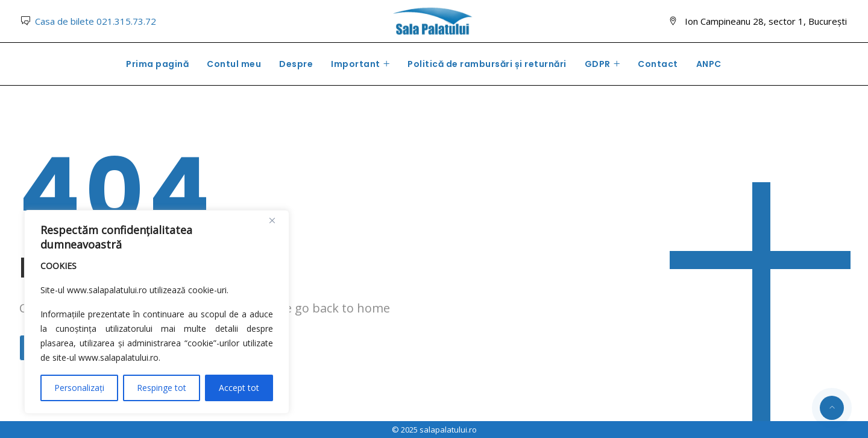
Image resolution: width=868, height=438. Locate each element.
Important (356, 64)
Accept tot (239, 388)
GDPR (598, 64)
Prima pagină (157, 64)
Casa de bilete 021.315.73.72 (96, 21)
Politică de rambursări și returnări (487, 64)
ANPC (709, 64)
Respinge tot (162, 388)
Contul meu (234, 64)
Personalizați (79, 388)
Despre (296, 64)
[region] (157, 312)
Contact (658, 64)
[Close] (277, 220)
